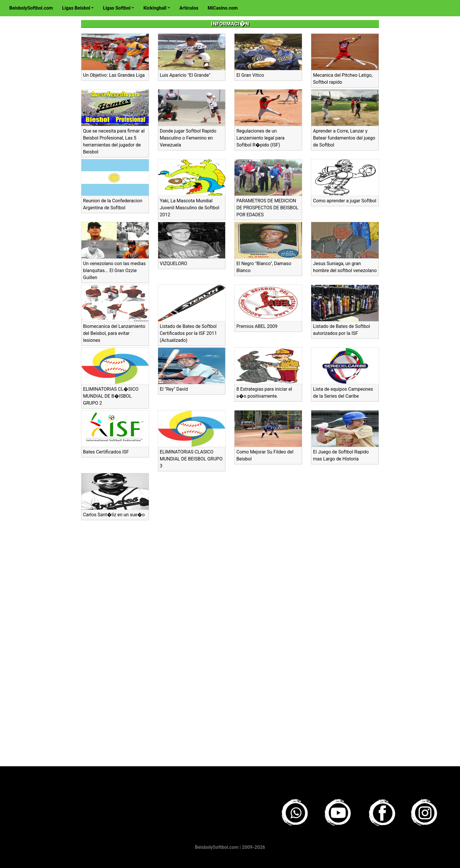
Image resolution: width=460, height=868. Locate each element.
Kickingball (155, 8)
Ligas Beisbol (76, 8)
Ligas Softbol (117, 8)
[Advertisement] (33, 111)
